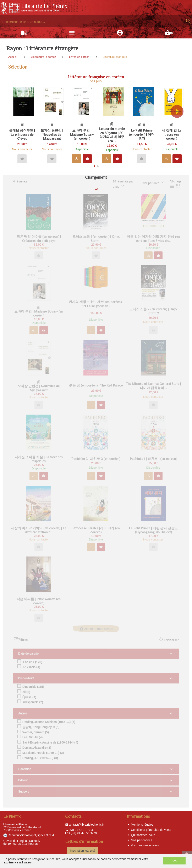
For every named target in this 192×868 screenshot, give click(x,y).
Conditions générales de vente (151, 830)
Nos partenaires (142, 840)
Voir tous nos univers (145, 845)
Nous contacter (22, 149)
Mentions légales (142, 825)
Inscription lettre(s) (83, 851)
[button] (179, 126)
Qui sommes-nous (143, 835)
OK (175, 861)
